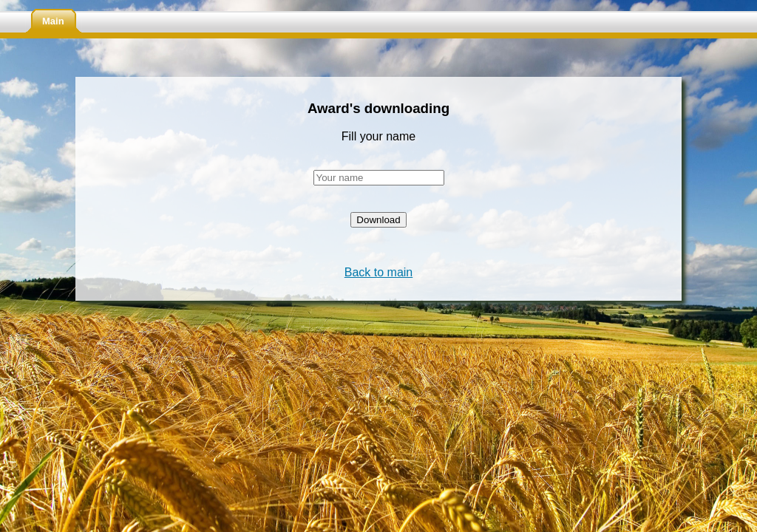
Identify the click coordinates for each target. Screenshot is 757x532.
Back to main (378, 272)
